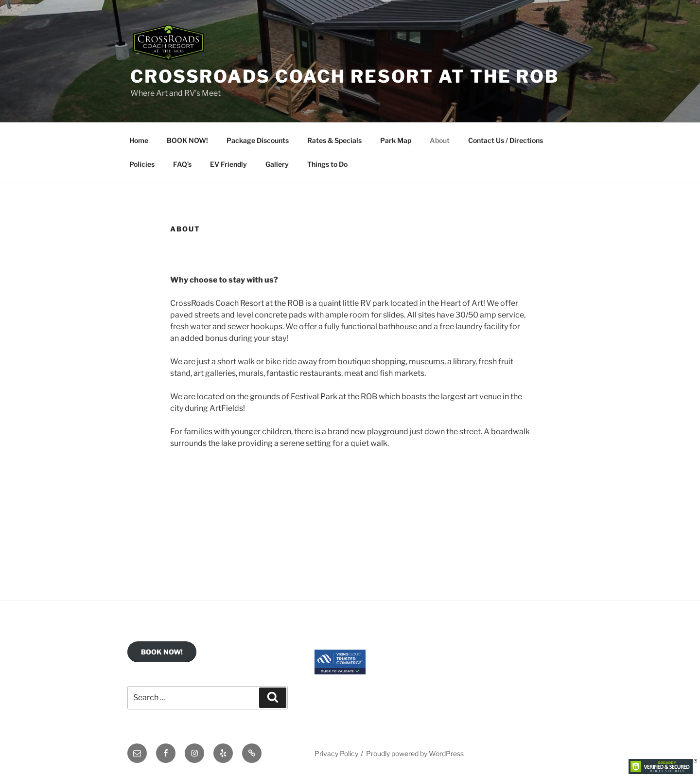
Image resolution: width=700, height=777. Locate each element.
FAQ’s (182, 164)
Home (139, 140)
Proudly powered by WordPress (415, 753)
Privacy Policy (336, 753)
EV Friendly (228, 164)
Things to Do (327, 164)
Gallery (277, 164)
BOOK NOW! (187, 140)
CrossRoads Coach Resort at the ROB (345, 76)
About (440, 140)
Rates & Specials (334, 140)
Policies (142, 164)
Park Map (396, 140)
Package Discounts (258, 140)
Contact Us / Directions (506, 140)
